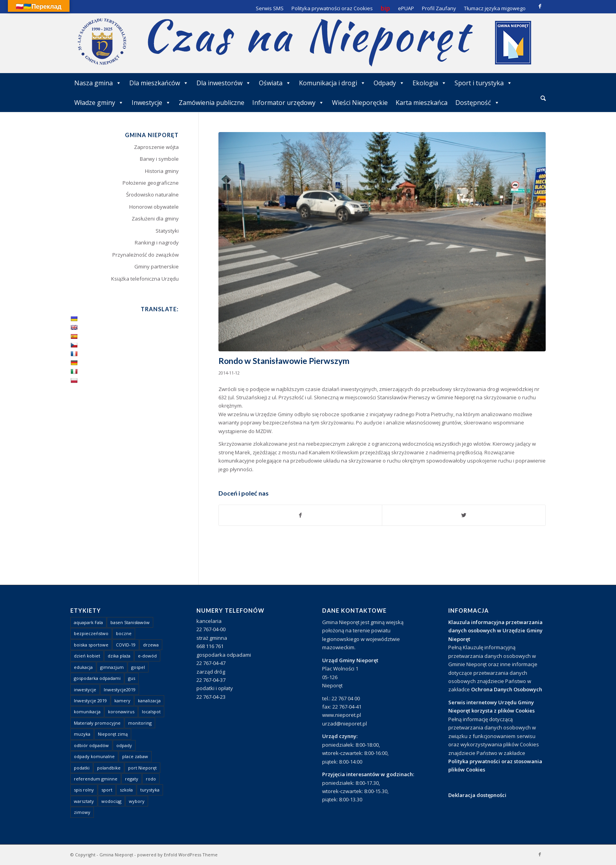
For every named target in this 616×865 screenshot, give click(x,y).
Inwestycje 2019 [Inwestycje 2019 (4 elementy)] (90, 701)
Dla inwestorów (224, 83)
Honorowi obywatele (154, 207)
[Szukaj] (543, 98)
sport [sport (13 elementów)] (107, 790)
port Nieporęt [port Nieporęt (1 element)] (142, 768)
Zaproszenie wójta (156, 147)
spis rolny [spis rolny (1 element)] (84, 790)
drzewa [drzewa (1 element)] (151, 645)
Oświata (275, 83)
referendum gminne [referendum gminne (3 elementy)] (96, 779)
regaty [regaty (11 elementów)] (132, 779)
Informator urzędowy (288, 103)
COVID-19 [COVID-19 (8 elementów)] (126, 645)
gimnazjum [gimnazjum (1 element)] (112, 667)
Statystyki (167, 231)
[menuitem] (543, 99)
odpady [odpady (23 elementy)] (124, 745)
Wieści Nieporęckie (360, 103)
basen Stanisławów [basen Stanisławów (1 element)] (130, 622)
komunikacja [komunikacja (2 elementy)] (87, 712)
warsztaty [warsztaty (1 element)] (84, 801)
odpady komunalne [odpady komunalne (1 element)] (94, 756)
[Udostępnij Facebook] (301, 515)
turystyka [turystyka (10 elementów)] (150, 790)
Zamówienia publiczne (212, 103)
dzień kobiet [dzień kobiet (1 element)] (87, 656)
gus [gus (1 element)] (132, 678)
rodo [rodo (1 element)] (151, 779)
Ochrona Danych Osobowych (507, 689)
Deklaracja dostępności (477, 795)
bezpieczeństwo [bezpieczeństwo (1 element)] (91, 633)
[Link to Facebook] (540, 6)
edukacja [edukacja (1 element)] (83, 667)
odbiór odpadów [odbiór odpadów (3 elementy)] (91, 745)
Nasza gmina (98, 83)
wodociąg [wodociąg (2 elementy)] (111, 801)
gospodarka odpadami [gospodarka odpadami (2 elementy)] (97, 678)
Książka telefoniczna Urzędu (145, 279)
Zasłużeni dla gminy (155, 219)
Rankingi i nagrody (157, 242)
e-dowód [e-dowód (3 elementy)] (147, 656)
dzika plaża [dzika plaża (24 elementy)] (119, 656)
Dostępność (478, 103)
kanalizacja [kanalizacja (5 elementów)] (149, 701)
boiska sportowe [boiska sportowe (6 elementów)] (91, 645)
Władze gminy (99, 103)
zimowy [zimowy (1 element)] (82, 812)
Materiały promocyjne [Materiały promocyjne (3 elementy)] (97, 723)
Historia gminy (162, 171)
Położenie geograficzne (151, 183)
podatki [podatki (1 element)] (82, 768)
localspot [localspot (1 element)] (151, 712)
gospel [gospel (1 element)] (138, 667)
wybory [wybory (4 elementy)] (137, 801)
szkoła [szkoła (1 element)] (126, 790)
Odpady (389, 83)
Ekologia (430, 83)
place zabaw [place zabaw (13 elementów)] (135, 756)
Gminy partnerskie (157, 266)
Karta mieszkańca (422, 103)
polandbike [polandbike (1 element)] (109, 768)
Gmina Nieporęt (116, 855)
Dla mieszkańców (159, 83)
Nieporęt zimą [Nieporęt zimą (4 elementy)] (113, 734)
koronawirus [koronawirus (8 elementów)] (121, 712)
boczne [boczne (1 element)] (124, 633)
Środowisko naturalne (152, 195)
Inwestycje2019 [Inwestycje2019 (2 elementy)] (120, 690)
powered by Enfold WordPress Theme (177, 855)
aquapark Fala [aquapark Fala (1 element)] (88, 622)
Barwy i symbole (159, 159)
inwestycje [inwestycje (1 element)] (85, 690)
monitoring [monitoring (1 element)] (140, 723)
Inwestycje (151, 103)
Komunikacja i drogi (332, 83)
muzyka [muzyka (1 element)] (82, 734)
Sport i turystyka (483, 83)
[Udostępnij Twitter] (464, 515)
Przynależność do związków (146, 255)
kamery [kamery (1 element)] (122, 701)
